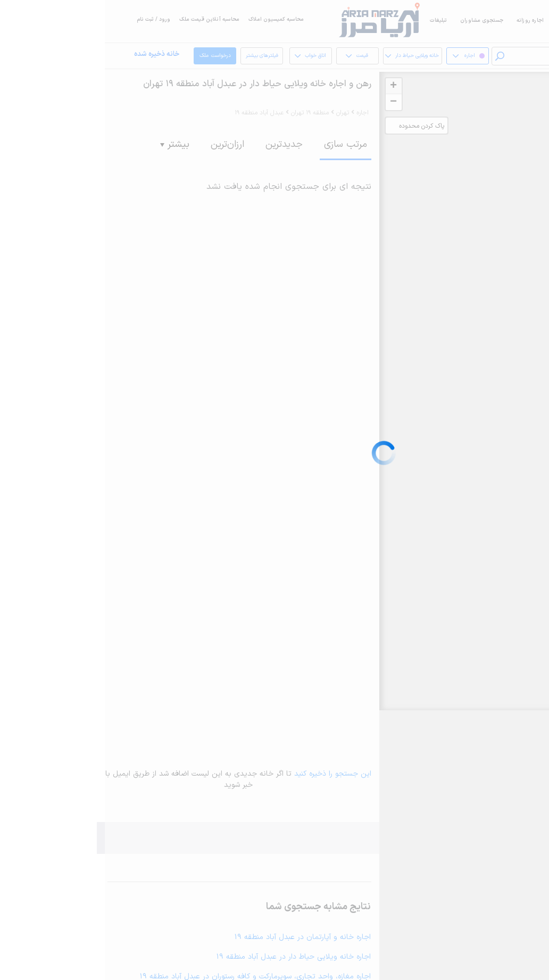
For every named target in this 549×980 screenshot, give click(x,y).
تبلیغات (334, 20)
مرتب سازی (241, 144)
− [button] (289, 102)
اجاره (487, 20)
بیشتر (70, 144)
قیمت (250, 56)
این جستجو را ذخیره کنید (228, 774)
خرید (511, 20)
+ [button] (289, 86)
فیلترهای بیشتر (157, 59)
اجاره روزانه (425, 20)
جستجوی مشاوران (377, 20)
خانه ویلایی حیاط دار (306, 56)
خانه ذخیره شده (52, 55)
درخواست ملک (111, 56)
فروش (460, 20)
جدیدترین (179, 144)
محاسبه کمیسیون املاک (171, 19)
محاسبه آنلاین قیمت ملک (105, 19)
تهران (238, 113)
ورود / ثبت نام (49, 19)
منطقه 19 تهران (205, 113)
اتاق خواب (203, 56)
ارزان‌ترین (123, 144)
